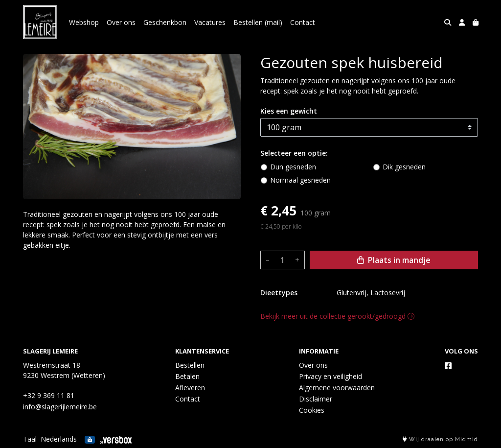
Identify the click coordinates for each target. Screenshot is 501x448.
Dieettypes (279, 293)
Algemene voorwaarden (337, 388)
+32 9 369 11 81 (49, 395)
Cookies (312, 410)
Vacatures (210, 22)
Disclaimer (316, 399)
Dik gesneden (404, 167)
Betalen (187, 376)
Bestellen (190, 365)
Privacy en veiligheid (330, 376)
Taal (30, 439)
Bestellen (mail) (258, 22)
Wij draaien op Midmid (440, 439)
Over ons (121, 22)
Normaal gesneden (300, 180)
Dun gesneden (293, 167)
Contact (303, 22)
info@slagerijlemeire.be (60, 407)
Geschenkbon (165, 22)
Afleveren (190, 388)
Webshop (84, 22)
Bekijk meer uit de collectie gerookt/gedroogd (337, 316)
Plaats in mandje (394, 260)
